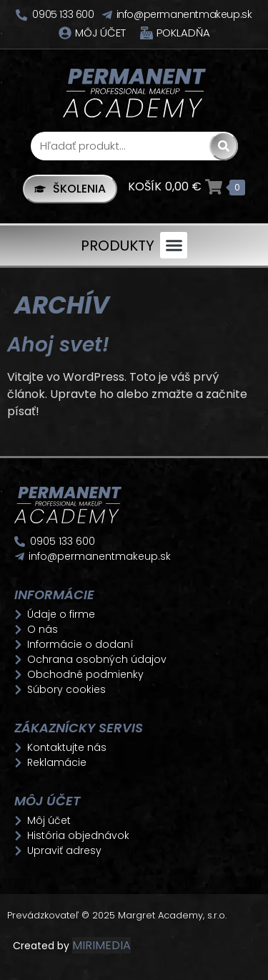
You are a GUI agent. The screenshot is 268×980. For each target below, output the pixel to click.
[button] (174, 246)
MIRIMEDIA (101, 945)
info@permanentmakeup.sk (184, 14)
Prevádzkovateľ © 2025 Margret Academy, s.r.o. (118, 915)
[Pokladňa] (147, 33)
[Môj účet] (65, 33)
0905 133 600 (63, 14)
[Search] (224, 146)
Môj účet (100, 33)
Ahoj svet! (58, 345)
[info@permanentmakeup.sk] (107, 15)
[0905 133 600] (21, 15)
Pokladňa (183, 33)
